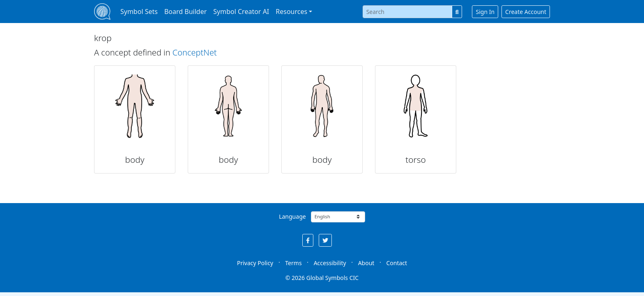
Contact (397, 263)
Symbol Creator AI (241, 12)
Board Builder (185, 12)
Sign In (485, 12)
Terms (293, 263)
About (366, 263)
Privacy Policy (255, 263)
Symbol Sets (139, 12)
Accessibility (330, 263)
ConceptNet (195, 52)
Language (292, 216)
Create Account (526, 12)
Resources (291, 12)
